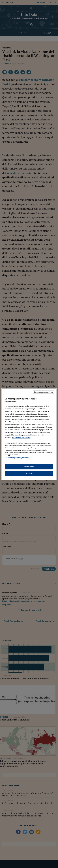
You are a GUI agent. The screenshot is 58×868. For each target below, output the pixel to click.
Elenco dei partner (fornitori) (17, 458)
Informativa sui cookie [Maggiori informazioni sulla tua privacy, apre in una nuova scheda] (21, 438)
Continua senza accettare (43, 392)
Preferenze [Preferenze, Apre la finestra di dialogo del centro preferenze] (29, 467)
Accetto (29, 473)
